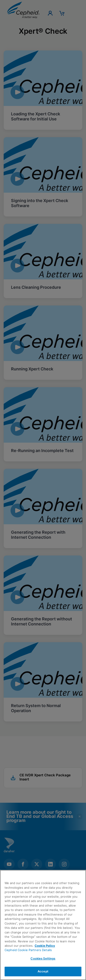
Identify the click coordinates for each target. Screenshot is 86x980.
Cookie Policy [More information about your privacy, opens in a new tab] (45, 946)
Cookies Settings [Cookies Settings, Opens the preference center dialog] (43, 958)
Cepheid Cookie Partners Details (28, 950)
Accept (43, 971)
